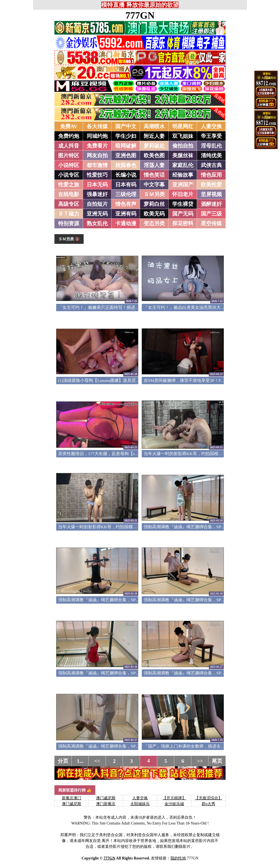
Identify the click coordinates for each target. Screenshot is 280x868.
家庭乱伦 (183, 165)
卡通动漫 (126, 223)
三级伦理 (126, 194)
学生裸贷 (183, 204)
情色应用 (211, 175)
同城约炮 (97, 136)
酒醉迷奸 (211, 204)
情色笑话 (154, 175)
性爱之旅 (69, 185)
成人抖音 (69, 146)
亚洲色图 (126, 156)
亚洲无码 (97, 214)
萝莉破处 (154, 146)
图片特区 (69, 156)
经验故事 (183, 175)
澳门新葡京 (106, 804)
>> (200, 761)
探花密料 (183, 223)
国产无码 (183, 214)
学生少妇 (126, 136)
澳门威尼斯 (106, 798)
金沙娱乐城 (174, 804)
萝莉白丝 (154, 204)
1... (80, 761)
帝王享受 (211, 136)
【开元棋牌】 (174, 798)
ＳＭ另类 (154, 194)
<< (97, 761)
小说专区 (69, 175)
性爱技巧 (97, 175)
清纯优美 (211, 156)
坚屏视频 (211, 194)
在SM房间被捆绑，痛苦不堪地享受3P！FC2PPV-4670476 (197, 380)
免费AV (69, 126)
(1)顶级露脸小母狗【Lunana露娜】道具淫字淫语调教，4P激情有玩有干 (125, 380)
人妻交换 (211, 126)
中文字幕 (154, 185)
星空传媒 (211, 223)
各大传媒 (97, 126)
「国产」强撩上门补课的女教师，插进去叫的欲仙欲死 (195, 746)
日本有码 (126, 185)
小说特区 (69, 165)
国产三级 (211, 214)
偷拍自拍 (183, 146)
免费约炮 (69, 136)
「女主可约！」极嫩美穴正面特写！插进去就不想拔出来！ (114, 307)
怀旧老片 (183, 194)
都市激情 (97, 165)
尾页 (217, 761)
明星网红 (183, 126)
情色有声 (126, 204)
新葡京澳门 (72, 798)
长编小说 (126, 175)
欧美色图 (154, 156)
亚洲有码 (126, 214)
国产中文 (126, 126)
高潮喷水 (154, 126)
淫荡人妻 (154, 165)
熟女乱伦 (97, 223)
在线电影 (69, 194)
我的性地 (178, 858)
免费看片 (97, 146)
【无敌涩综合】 (208, 798)
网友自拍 (97, 156)
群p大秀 (208, 804)
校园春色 (126, 165)
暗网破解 (126, 146)
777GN (140, 15)
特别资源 (69, 223)
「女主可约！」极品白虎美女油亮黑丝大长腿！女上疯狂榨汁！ (204, 307)
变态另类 (154, 223)
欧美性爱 (211, 185)
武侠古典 (211, 165)
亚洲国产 (183, 185)
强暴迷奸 (97, 194)
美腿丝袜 (183, 156)
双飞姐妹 (183, 136)
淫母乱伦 (211, 146)
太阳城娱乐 (140, 804)
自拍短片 (97, 204)
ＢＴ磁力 (69, 214)
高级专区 (69, 204)
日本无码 (97, 185)
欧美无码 (154, 214)
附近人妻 (154, 136)
